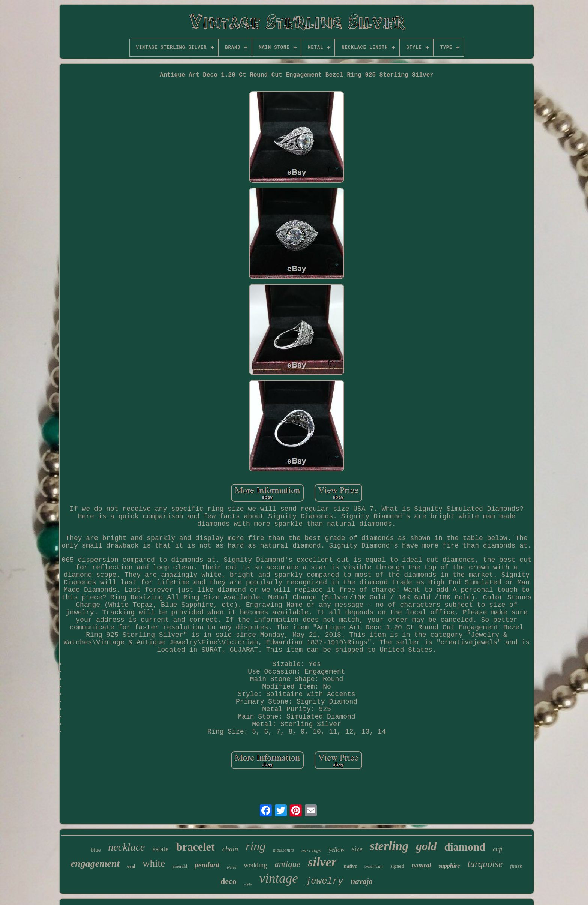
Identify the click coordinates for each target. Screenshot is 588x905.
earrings (311, 851)
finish (516, 866)
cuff (498, 849)
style (248, 884)
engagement (95, 864)
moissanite (283, 850)
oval (131, 866)
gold (426, 846)
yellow (337, 850)
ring (256, 846)
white (154, 863)
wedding (255, 865)
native (350, 866)
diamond (465, 847)
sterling (389, 846)
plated (232, 867)
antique (287, 864)
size (357, 849)
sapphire (449, 866)
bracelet (196, 847)
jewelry (325, 881)
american (374, 866)
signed (397, 866)
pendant (207, 865)
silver (322, 862)
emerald (180, 866)
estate (160, 849)
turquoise (485, 864)
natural (421, 865)
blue (96, 850)
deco (229, 881)
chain (230, 849)
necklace (126, 847)
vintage (279, 879)
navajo (362, 881)
